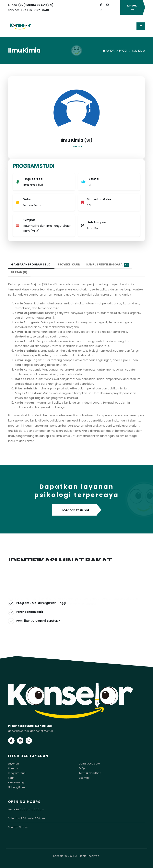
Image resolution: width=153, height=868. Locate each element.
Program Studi (17, 773)
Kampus (13, 768)
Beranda (109, 51)
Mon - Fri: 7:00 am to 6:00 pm (26, 809)
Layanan (13, 764)
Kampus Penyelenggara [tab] (108, 265)
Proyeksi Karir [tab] (69, 264)
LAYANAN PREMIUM (77, 510)
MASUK (133, 7)
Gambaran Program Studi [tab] (31, 264)
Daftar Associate (89, 764)
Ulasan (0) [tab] (19, 272)
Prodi (123, 51)
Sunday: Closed (18, 827)
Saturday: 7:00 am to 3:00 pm (26, 818)
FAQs (82, 768)
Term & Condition (90, 773)
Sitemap (84, 778)
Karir (11, 778)
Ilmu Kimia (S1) (77, 140)
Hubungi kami (17, 787)
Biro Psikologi (16, 782)
